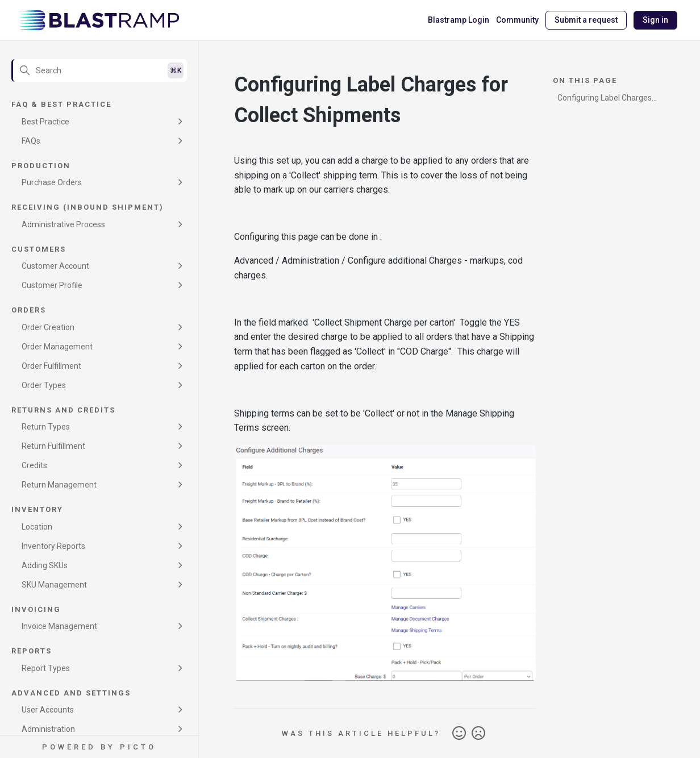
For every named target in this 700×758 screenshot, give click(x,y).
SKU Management (54, 585)
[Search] (99, 70)
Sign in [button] (655, 20)
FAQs (31, 141)
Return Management (59, 485)
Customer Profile (52, 285)
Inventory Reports (53, 546)
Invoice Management (59, 626)
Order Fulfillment (51, 366)
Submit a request (586, 20)
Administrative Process (63, 224)
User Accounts (48, 710)
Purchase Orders (52, 182)
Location (37, 527)
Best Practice (45, 122)
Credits (34, 465)
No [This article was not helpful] (478, 734)
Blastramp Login (459, 20)
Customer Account (55, 266)
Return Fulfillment (53, 446)
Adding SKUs (45, 565)
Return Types (46, 427)
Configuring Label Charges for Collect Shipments (605, 100)
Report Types (46, 668)
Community (517, 20)
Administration (48, 729)
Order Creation (48, 327)
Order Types (44, 385)
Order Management (57, 347)
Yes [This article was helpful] (459, 734)
